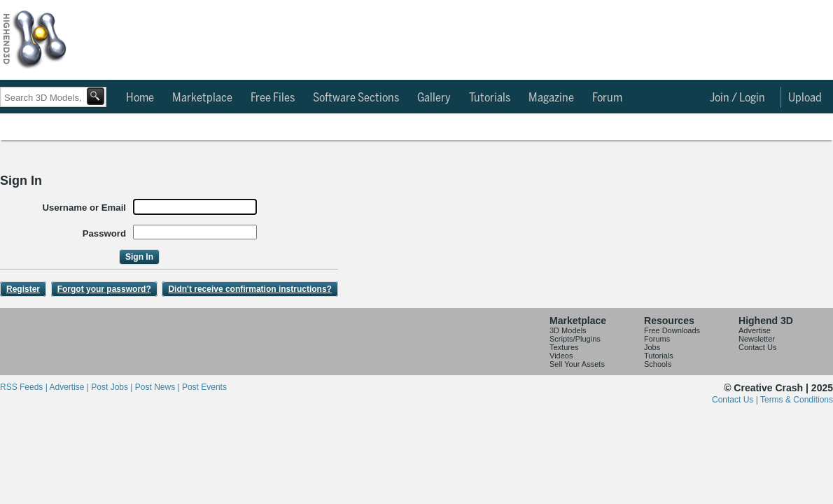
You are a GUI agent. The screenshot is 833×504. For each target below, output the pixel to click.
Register (23, 289)
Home (140, 98)
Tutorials (490, 98)
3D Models (568, 330)
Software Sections (356, 98)
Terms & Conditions (797, 400)
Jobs (652, 347)
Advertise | (70, 387)
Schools (658, 364)
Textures (564, 347)
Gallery (434, 98)
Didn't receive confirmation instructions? (250, 289)
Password (104, 233)
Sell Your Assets (577, 364)
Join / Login (737, 98)
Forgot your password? (104, 289)
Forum (607, 98)
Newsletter (757, 339)
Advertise (755, 330)
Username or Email (84, 208)
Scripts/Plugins (575, 339)
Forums (657, 339)
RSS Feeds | (24, 387)
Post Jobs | (113, 387)
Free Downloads (672, 330)
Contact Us (757, 347)
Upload (805, 98)
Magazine (551, 98)
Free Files (273, 98)
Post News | (159, 387)
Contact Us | (736, 400)
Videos (561, 356)
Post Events (204, 387)
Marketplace (202, 98)
